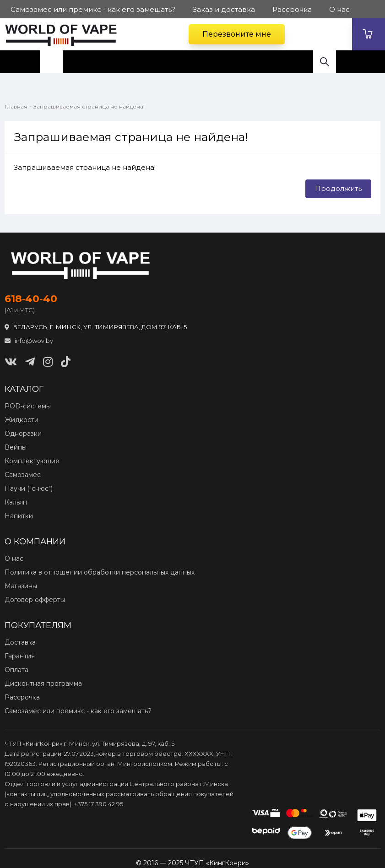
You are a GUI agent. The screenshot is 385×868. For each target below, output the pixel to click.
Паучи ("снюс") (29, 488)
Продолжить (338, 188)
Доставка (20, 642)
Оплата (16, 670)
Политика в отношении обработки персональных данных (100, 572)
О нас (14, 559)
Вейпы (16, 447)
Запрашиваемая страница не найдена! (89, 106)
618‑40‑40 (31, 299)
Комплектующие (32, 461)
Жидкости (22, 420)
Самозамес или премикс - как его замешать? (78, 711)
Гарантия (20, 656)
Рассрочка (22, 697)
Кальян (16, 502)
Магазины (21, 586)
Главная (16, 106)
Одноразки (23, 434)
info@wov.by (29, 341)
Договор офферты (35, 600)
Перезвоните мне (237, 34)
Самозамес (23, 475)
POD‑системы (28, 406)
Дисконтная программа (43, 684)
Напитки (19, 516)
